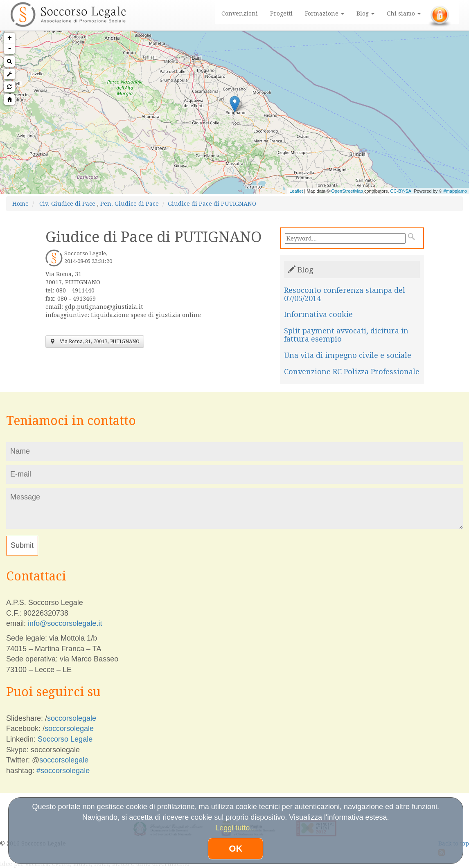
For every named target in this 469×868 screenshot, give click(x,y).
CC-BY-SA (401, 191)
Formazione (325, 13)
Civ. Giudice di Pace (67, 204)
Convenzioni (240, 13)
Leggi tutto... (236, 828)
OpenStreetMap (347, 191)
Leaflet (296, 191)
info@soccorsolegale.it (65, 623)
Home (20, 204)
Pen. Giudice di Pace (130, 204)
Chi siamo (404, 13)
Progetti (281, 13)
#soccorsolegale (63, 771)
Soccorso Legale (65, 739)
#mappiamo (455, 191)
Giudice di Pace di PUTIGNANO (212, 204)
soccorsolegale (72, 718)
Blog (365, 13)
